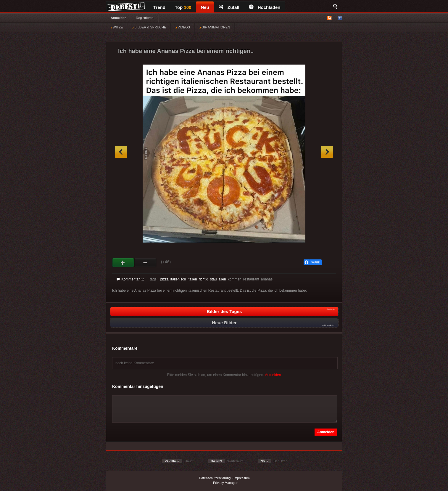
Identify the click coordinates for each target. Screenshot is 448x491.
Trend (159, 7)
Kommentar (130, 279)
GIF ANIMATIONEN (215, 27)
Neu (205, 7)
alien (222, 279)
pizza (165, 279)
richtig (204, 279)
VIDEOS (183, 27)
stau (213, 279)
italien (192, 279)
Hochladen (265, 7)
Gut (123, 263)
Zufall (229, 7)
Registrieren (145, 18)
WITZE (117, 27)
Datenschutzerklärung (215, 478)
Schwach (145, 263)
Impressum (241, 478)
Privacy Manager (225, 483)
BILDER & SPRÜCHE (149, 27)
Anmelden (119, 18)
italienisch (178, 279)
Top (183, 7)
